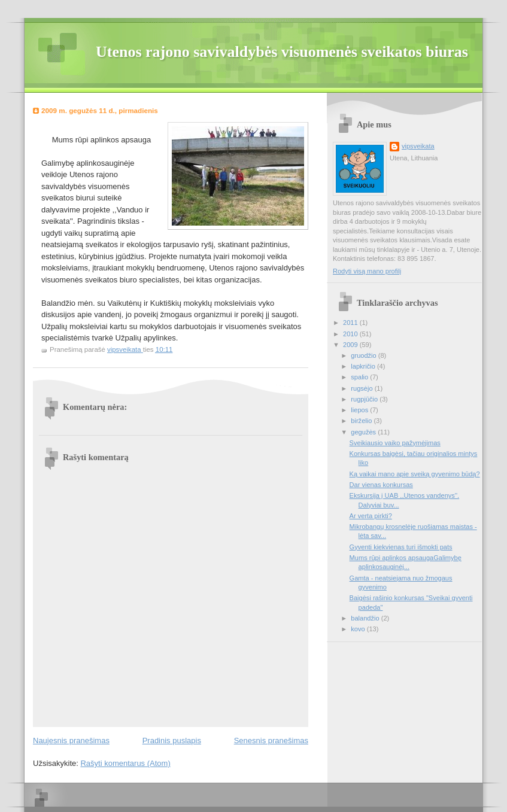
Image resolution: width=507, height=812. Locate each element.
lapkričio (364, 366)
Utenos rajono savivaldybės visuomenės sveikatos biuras (282, 52)
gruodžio (364, 355)
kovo (359, 629)
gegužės (364, 432)
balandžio (366, 618)
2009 (351, 345)
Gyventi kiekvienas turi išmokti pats (401, 547)
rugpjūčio (365, 399)
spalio (360, 377)
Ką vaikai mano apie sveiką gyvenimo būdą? (415, 474)
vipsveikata (418, 146)
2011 (351, 323)
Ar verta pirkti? (371, 516)
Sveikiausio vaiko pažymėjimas (395, 443)
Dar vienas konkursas (381, 485)
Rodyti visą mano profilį (367, 271)
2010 (351, 334)
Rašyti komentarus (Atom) (125, 763)
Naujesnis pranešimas (71, 740)
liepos (360, 410)
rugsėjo (362, 388)
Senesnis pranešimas (271, 740)
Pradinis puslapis (172, 740)
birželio (362, 421)
